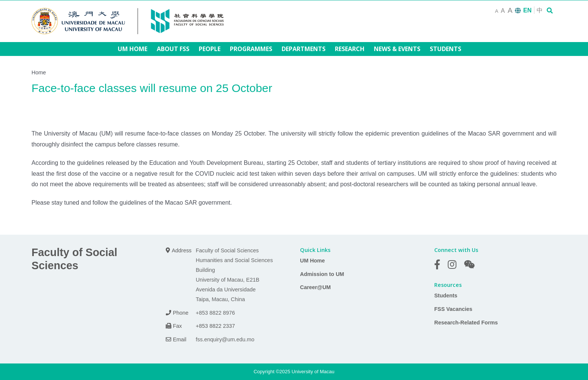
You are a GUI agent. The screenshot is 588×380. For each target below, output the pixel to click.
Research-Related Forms (466, 323)
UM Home (312, 261)
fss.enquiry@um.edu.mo (225, 339)
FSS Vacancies (453, 309)
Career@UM (315, 287)
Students (446, 296)
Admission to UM (322, 274)
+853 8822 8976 (215, 313)
